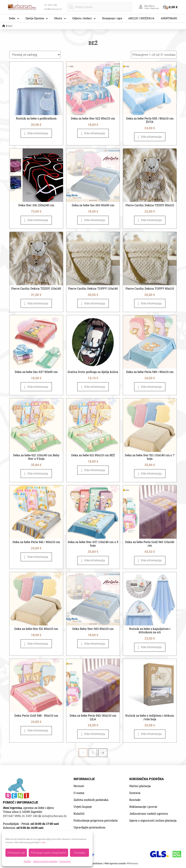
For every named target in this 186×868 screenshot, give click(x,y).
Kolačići (28, 861)
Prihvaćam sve (16, 853)
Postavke (80, 853)
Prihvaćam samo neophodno (48, 853)
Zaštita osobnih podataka (45, 861)
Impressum (65, 861)
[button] (170, 7)
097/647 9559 (12, 816)
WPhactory (132, 863)
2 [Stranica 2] (93, 753)
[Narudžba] (35, 55)
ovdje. (43, 842)
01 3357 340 (30, 816)
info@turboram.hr (54, 816)
